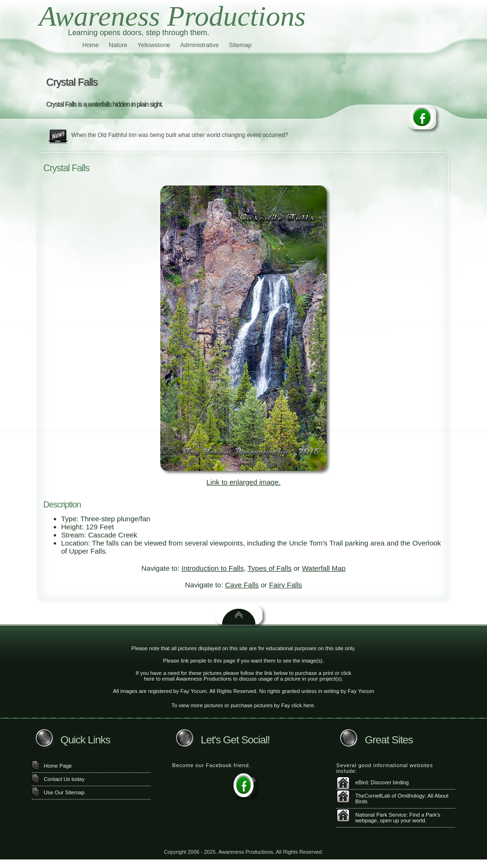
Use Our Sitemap (64, 792)
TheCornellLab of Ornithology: (391, 796)
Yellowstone (154, 45)
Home (91, 45)
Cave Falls (242, 585)
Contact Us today (64, 779)
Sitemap (240, 45)
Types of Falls (269, 568)
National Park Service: (382, 815)
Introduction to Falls (213, 568)
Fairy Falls (286, 585)
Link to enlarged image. (243, 482)
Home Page (58, 766)
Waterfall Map (324, 568)
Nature (118, 45)
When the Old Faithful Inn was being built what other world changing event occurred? (180, 135)
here (149, 679)
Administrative (200, 45)
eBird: (362, 782)
